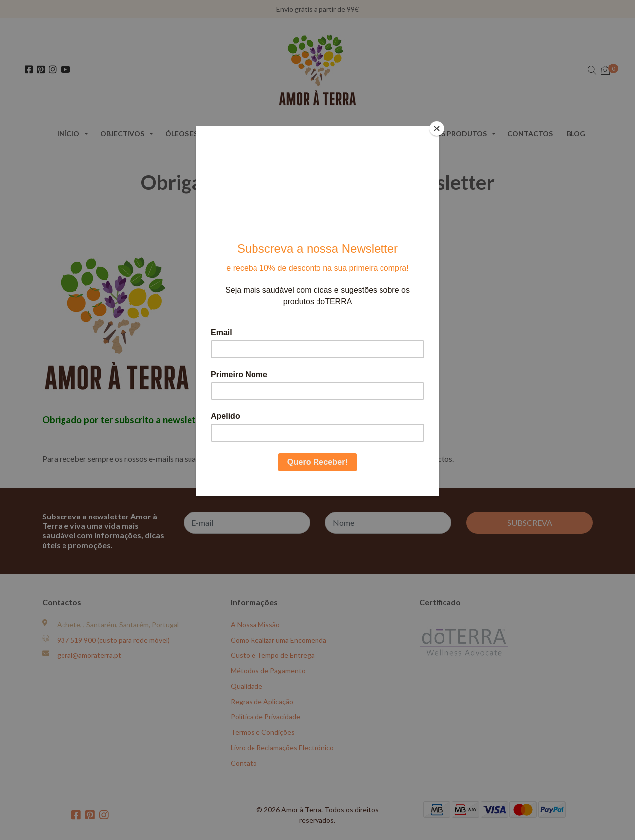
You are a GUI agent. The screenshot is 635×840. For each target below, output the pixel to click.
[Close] (437, 129)
